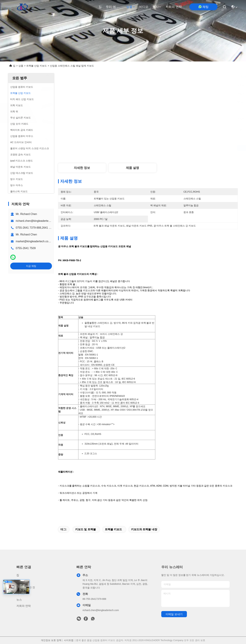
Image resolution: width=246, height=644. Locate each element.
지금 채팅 (31, 266)
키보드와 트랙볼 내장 (144, 529)
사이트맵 (69, 640)
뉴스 (19, 600)
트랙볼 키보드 (113, 529)
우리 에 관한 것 (114, 7)
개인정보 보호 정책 (51, 640)
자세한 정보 (82, 168)
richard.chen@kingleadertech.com (36, 221)
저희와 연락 (174, 7)
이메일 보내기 (174, 614)
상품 (131, 7)
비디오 (144, 7)
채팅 (203, 7)
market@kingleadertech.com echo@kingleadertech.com (51, 241)
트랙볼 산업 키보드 (37, 66)
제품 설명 (132, 168)
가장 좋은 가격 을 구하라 (178, 148)
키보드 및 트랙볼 (86, 529)
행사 (157, 7)
